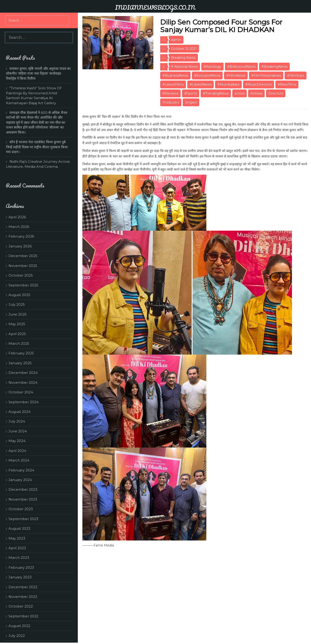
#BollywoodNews (241, 67)
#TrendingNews (216, 93)
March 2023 (19, 558)
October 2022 (21, 606)
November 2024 (23, 382)
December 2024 (23, 373)
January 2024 (20, 480)
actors (240, 93)
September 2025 (23, 285)
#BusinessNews (175, 76)
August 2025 (19, 295)
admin (176, 40)
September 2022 (23, 616)
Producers (171, 102)
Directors (276, 93)
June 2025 (18, 314)
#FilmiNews (236, 76)
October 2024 (21, 392)
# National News (184, 67)
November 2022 (23, 597)
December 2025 (23, 256)
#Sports (191, 93)
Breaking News (183, 58)
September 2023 (23, 519)
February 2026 (21, 236)
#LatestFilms (173, 84)
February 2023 (21, 567)
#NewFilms (287, 84)
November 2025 (23, 266)
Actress (256, 93)
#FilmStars (296, 76)
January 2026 (20, 246)
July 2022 (17, 636)
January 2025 (20, 363)
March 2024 (19, 460)
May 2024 (17, 441)
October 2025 (21, 275)
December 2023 (23, 489)
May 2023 (17, 538)
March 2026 (19, 227)
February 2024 (21, 470)
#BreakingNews (274, 67)
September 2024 (24, 402)
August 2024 (20, 412)
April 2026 (17, 217)
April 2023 (17, 548)
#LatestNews (200, 84)
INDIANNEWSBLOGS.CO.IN (155, 7)
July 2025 (17, 304)
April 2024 (17, 451)
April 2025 (17, 334)
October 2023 (21, 509)
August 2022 (19, 626)
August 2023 (19, 528)
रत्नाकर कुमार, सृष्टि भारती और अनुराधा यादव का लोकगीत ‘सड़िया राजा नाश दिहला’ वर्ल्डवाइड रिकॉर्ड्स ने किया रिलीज (38, 73)
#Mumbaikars (228, 84)
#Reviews (170, 93)
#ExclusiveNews (207, 76)
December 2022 (23, 587)
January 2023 (20, 577)
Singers (191, 102)
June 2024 (18, 431)
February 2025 (21, 353)
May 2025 (17, 324)
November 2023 (23, 499)
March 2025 (19, 343)
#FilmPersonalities (266, 76)
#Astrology (212, 67)
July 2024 (17, 421)
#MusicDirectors (259, 84)
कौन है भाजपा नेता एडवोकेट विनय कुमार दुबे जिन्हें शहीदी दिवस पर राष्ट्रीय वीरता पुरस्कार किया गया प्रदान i (37, 147)
